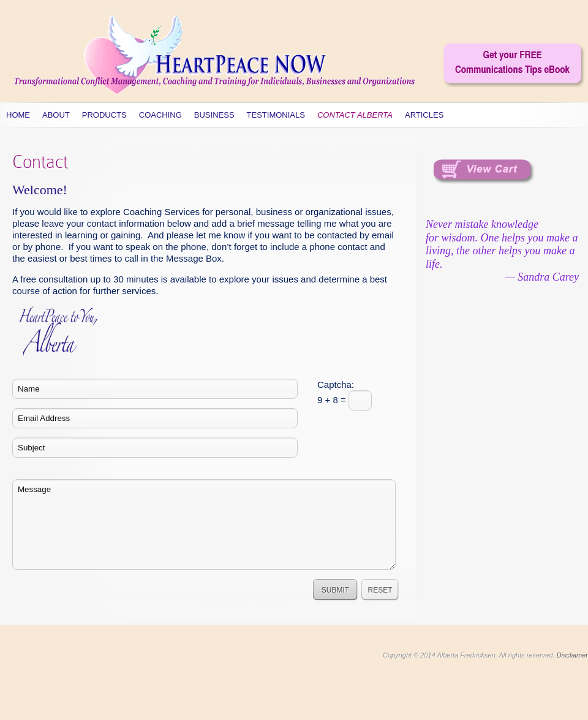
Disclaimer (572, 655)
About (56, 115)
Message (204, 525)
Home (18, 115)
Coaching (160, 115)
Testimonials (276, 115)
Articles (424, 115)
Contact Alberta (355, 115)
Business (214, 115)
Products (104, 115)
